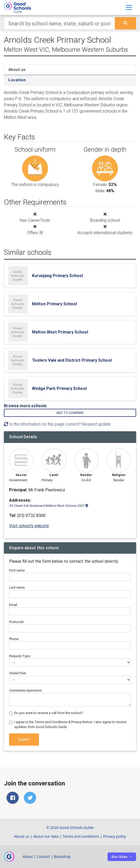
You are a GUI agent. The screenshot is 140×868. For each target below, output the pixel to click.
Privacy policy (115, 836)
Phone (14, 639)
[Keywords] (59, 23)
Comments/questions (25, 690)
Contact (43, 856)
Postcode (16, 622)
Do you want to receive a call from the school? (49, 713)
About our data (46, 836)
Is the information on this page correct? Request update (57, 424)
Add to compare (70, 413)
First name (17, 570)
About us (17, 69)
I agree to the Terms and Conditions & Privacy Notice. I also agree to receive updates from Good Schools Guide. (70, 724)
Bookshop (62, 856)
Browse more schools (25, 406)
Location (17, 80)
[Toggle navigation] (129, 8)
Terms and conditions (81, 836)
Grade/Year (18, 673)
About (28, 856)
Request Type (20, 656)
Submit (24, 740)
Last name (17, 587)
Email (13, 605)
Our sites (120, 857)
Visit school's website (29, 526)
